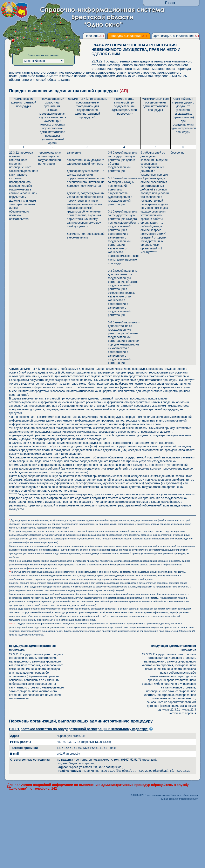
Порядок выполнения (129, 36)
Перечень (94, 36)
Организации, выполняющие (176, 36)
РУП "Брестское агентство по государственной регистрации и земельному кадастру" (79, 729)
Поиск (170, 3)
